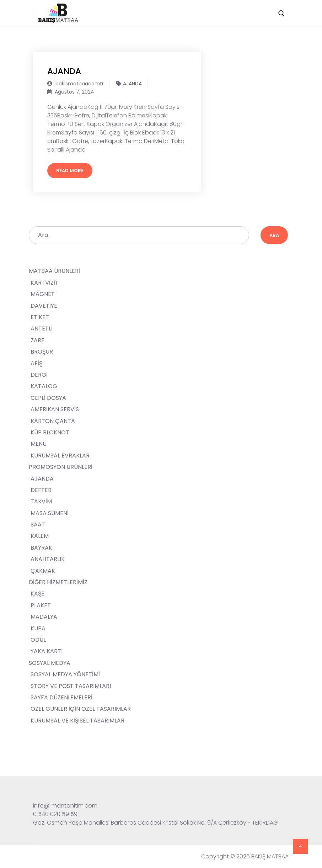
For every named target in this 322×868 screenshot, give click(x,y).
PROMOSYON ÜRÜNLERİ (61, 467)
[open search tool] (281, 14)
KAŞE (37, 594)
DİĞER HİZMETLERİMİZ (59, 582)
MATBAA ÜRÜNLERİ (55, 271)
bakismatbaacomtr (76, 84)
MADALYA (44, 617)
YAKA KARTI (47, 651)
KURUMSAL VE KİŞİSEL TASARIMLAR (77, 721)
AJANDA (65, 71)
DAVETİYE (44, 306)
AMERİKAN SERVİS (55, 409)
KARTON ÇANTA (53, 421)
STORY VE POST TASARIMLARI (71, 686)
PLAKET (41, 605)
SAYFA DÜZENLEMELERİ (61, 697)
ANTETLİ (42, 329)
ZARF (37, 340)
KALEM (40, 536)
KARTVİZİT (45, 283)
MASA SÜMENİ (50, 513)
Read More (70, 171)
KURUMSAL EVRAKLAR (60, 456)
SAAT (38, 525)
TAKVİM (41, 501)
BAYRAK (41, 548)
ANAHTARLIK (48, 559)
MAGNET (43, 294)
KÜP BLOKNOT (50, 432)
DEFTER (41, 490)
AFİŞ (36, 363)
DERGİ (39, 375)
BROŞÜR (42, 352)
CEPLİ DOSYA (48, 398)
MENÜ (39, 444)
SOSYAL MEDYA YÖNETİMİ (65, 674)
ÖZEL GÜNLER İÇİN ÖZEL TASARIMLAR (81, 709)
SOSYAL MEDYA (50, 663)
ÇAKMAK (43, 571)
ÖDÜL (38, 640)
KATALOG (44, 386)
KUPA (38, 628)
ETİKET (40, 317)
